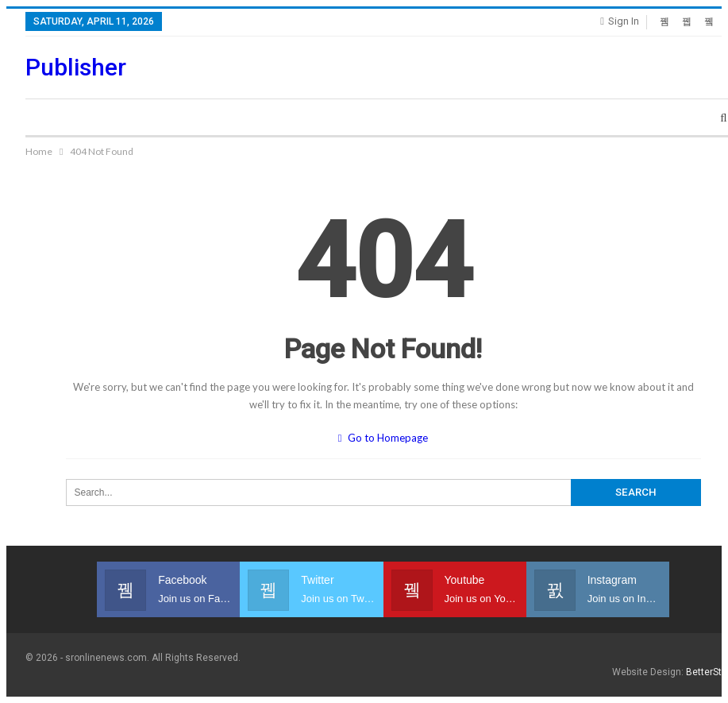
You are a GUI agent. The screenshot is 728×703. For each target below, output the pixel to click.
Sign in (620, 21)
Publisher (76, 67)
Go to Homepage (383, 438)
